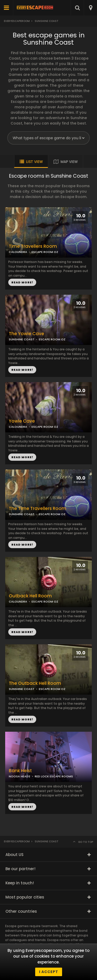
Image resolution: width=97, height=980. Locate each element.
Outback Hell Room (30, 596)
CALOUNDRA (18, 252)
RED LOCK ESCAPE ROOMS (54, 776)
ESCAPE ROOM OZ (52, 339)
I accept (49, 972)
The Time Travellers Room (38, 509)
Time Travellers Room (33, 246)
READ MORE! (22, 370)
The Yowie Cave (27, 334)
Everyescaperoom (17, 21)
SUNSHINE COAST (22, 339)
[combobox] (90, 8)
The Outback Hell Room (35, 683)
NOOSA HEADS (20, 776)
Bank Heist (20, 771)
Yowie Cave (22, 421)
